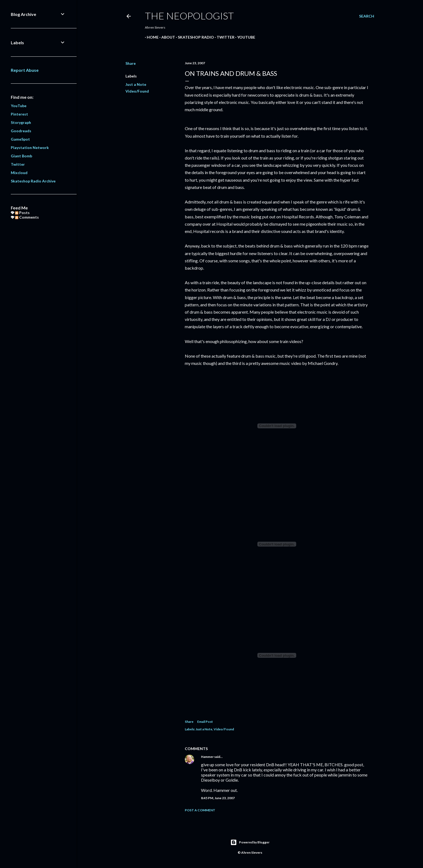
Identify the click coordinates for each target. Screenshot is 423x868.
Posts (22, 213)
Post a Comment (200, 810)
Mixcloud (19, 173)
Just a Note (136, 84)
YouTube (244, 37)
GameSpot (20, 139)
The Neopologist (189, 16)
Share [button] (131, 63)
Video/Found (137, 91)
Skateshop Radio (194, 37)
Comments (27, 217)
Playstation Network (30, 148)
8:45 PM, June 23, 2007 (218, 798)
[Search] (367, 16)
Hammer (207, 757)
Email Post (205, 722)
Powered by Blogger (250, 842)
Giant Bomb (21, 156)
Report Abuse (25, 70)
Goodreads (21, 131)
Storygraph (21, 122)
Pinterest (19, 114)
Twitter (224, 37)
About (166, 37)
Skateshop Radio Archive (33, 181)
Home (151, 37)
